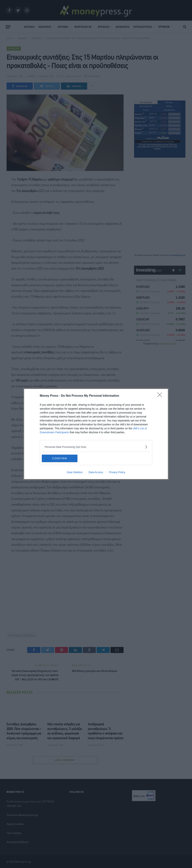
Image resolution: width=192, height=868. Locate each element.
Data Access (96, 472)
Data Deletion (75, 472)
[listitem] (96, 447)
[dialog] (96, 434)
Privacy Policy (117, 472)
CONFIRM (60, 458)
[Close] (161, 396)
